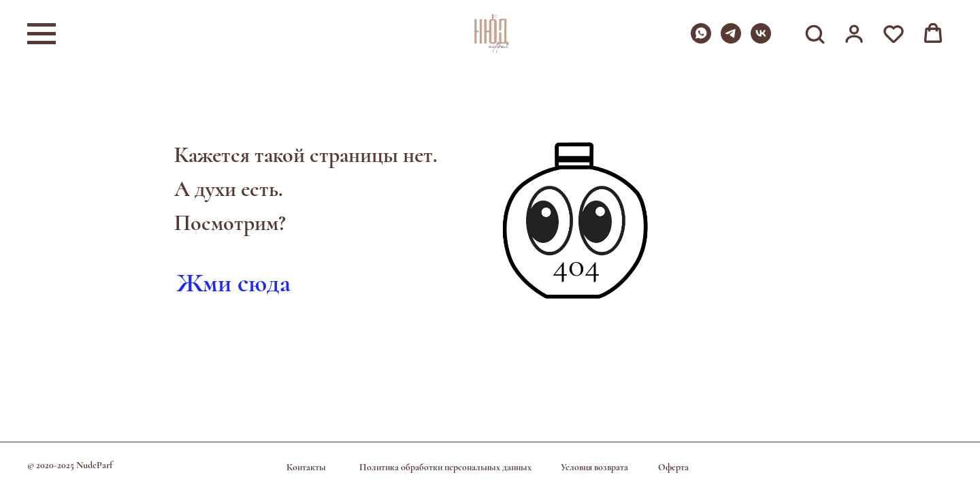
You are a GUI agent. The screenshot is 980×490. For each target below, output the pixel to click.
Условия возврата (594, 467)
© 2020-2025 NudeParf (70, 465)
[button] (815, 33)
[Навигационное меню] (42, 34)
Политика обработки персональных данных (445, 467)
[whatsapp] (701, 40)
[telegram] (731, 40)
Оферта (673, 467)
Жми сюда (234, 283)
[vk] (761, 40)
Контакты (306, 467)
